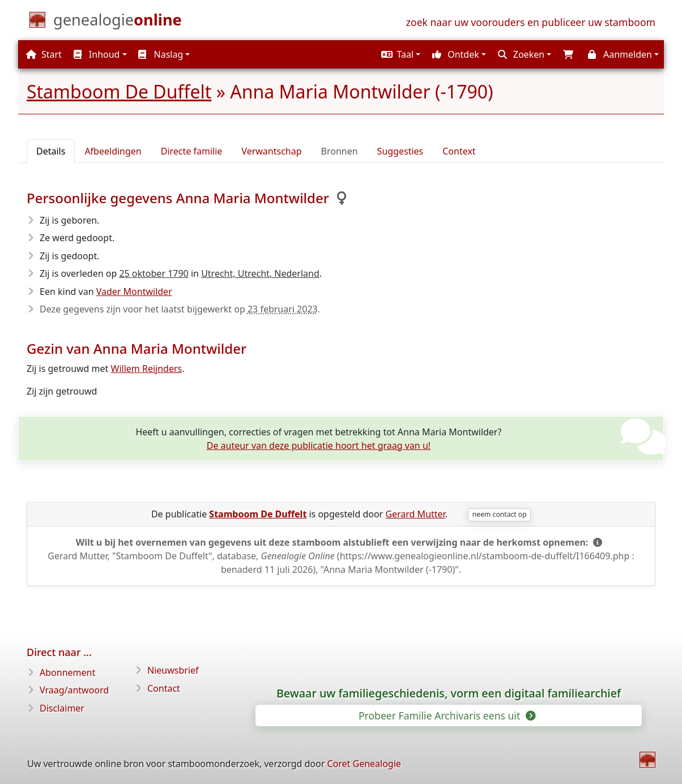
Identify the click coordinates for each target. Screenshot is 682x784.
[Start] (118, 22)
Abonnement (67, 672)
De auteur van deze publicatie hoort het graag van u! (319, 445)
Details (51, 151)
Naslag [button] (161, 54)
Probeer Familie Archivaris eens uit (446, 716)
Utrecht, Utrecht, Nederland (260, 273)
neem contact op (500, 514)
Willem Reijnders (147, 369)
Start (44, 54)
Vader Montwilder (134, 292)
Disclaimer (62, 708)
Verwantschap (271, 151)
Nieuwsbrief (173, 670)
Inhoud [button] (97, 54)
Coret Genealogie (364, 764)
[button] (399, 54)
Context (459, 151)
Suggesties (400, 151)
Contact (164, 688)
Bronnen (340, 151)
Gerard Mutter (415, 514)
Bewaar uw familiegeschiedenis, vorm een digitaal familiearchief (449, 693)
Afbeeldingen (113, 151)
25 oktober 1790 (154, 273)
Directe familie (192, 151)
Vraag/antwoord (74, 690)
